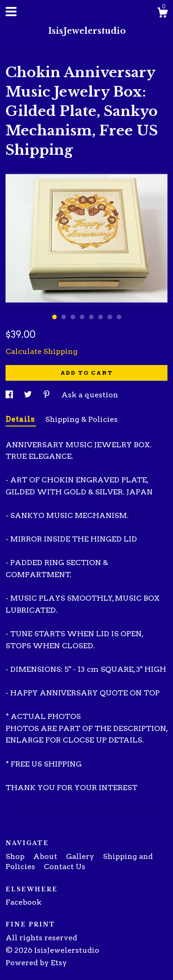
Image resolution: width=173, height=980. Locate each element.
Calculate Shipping (42, 351)
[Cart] (162, 14)
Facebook (24, 902)
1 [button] (54, 317)
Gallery (81, 856)
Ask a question (90, 395)
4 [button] (82, 317)
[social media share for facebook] (10, 395)
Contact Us (65, 867)
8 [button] (119, 317)
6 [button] (101, 317)
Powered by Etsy (36, 963)
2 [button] (64, 317)
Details (21, 419)
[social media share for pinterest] (48, 395)
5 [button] (91, 317)
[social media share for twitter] (29, 395)
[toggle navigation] (11, 12)
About (46, 856)
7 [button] (110, 317)
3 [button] (73, 317)
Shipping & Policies (81, 419)
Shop (16, 856)
